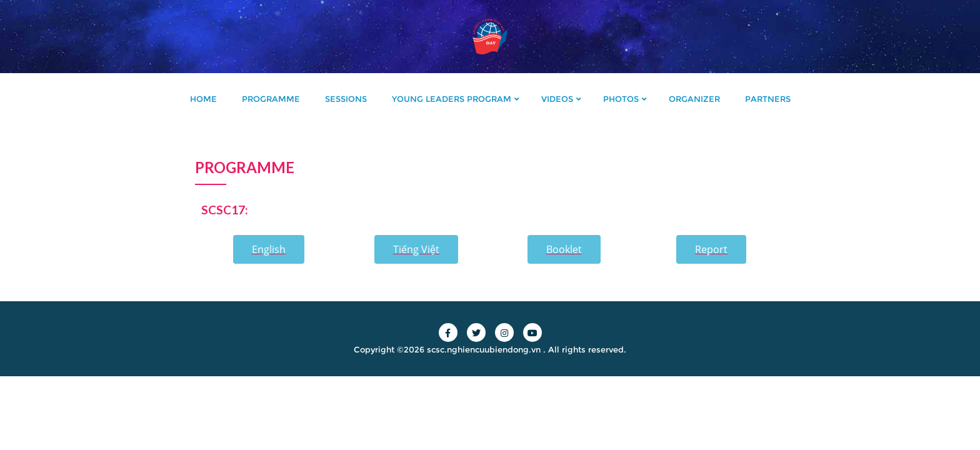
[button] (269, 249)
